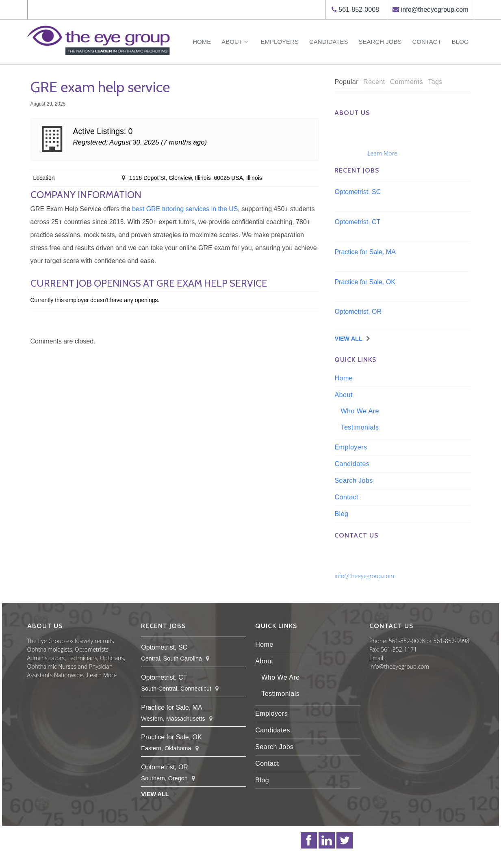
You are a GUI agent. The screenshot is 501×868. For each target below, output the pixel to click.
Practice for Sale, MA (365, 252)
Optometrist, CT (357, 222)
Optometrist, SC (358, 192)
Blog (460, 42)
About (236, 42)
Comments (407, 82)
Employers (280, 42)
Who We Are (360, 411)
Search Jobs (380, 42)
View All (348, 339)
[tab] (346, 82)
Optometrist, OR (358, 312)
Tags (435, 82)
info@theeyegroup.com (435, 10)
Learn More (383, 153)
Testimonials (360, 427)
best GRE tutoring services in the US (185, 209)
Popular (346, 82)
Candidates (329, 42)
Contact (426, 42)
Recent (374, 82)
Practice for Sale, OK (365, 282)
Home (202, 42)
